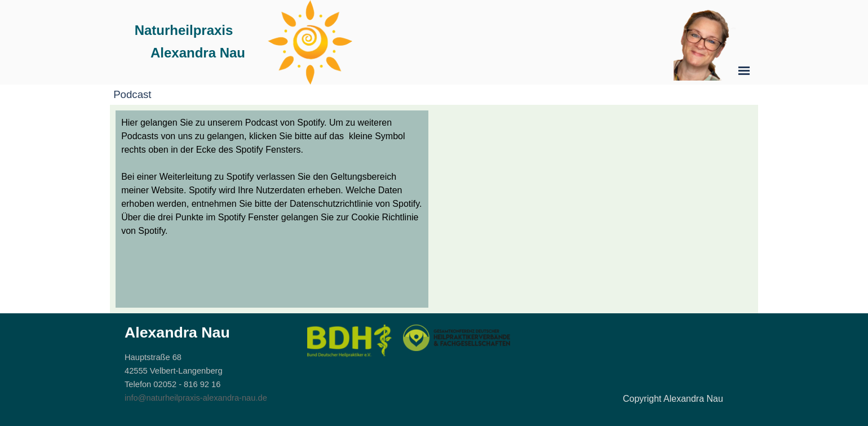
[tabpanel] (272, 177)
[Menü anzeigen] (744, 70)
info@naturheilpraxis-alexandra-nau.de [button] (196, 398)
